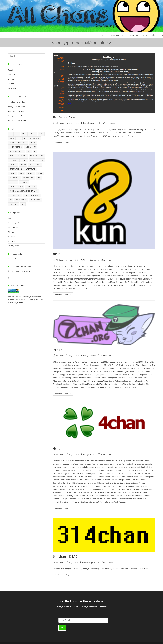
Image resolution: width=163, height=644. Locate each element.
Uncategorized (14, 246)
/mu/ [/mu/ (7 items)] (41, 134)
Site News (12, 237)
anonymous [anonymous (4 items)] (31, 147)
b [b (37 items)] (35, 151)
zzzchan (22, 102)
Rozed (11, 70)
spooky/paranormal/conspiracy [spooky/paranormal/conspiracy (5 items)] (24, 191)
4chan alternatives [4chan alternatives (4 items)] (18, 143)
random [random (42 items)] (24, 182)
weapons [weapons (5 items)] (14, 204)
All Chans (60, 123)
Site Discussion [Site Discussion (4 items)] (16, 187)
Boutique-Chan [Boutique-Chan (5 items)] (37, 156)
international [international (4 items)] (16, 169)
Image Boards (90, 260)
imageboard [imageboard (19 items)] (35, 165)
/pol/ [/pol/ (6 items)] (12, 138)
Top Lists (12, 241)
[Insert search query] (27, 56)
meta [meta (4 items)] (22, 173)
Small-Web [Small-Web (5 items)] (31, 187)
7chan (58, 350)
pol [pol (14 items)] (39, 178)
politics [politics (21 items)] (13, 182)
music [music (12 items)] (40, 173)
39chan (21, 111)
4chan (58, 448)
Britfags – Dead (65, 117)
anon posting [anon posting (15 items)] (16, 147)
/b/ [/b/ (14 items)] (17, 134)
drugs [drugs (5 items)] (24, 160)
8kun (57, 254)
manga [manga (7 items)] (13, 173)
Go (62, 628)
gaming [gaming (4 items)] (13, 165)
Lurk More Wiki (16, 259)
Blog (10, 218)
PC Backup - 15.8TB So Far (21, 271)
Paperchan (12, 88)
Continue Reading (64, 141)
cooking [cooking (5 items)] (13, 160)
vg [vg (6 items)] (11, 200)
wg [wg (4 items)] (23, 204)
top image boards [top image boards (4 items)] (32, 195)
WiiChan (23, 116)
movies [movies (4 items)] (31, 173)
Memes (11, 232)
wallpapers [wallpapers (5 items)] (35, 200)
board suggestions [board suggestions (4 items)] (18, 156)
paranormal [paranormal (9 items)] (28, 178)
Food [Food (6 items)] (41, 160)
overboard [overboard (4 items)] (15, 178)
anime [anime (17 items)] (33, 143)
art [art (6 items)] (29, 151)
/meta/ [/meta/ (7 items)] (33, 134)
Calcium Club (13, 84)
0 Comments (110, 562)
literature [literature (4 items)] (30, 169)
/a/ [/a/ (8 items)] (11, 134)
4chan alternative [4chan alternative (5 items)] (32, 138)
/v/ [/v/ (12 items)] (19, 138)
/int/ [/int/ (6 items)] (24, 134)
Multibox (12, 74)
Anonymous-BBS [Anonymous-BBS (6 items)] (17, 151)
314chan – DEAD (65, 556)
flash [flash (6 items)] (33, 160)
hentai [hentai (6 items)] (23, 165)
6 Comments (106, 260)
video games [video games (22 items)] (21, 200)
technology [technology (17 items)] (15, 195)
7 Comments (106, 356)
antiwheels (12, 102)
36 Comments (111, 123)
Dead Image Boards (92, 123)
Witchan (11, 79)
